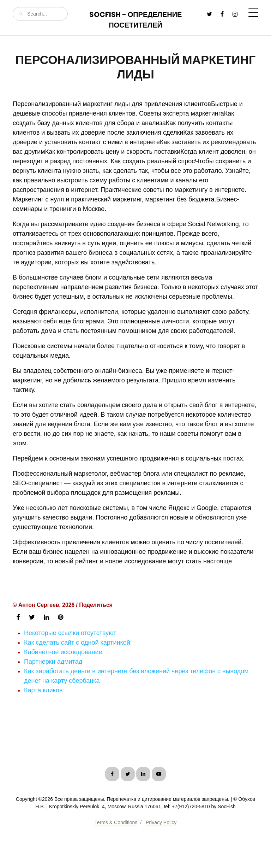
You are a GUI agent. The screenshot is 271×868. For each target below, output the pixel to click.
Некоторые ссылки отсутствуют (70, 633)
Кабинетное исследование (63, 652)
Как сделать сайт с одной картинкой (77, 643)
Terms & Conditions (116, 822)
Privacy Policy (161, 822)
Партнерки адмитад (53, 662)
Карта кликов (43, 690)
